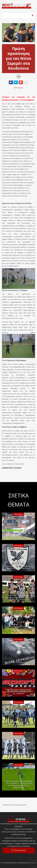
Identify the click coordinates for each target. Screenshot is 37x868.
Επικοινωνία (20, 850)
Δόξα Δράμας (18, 88)
